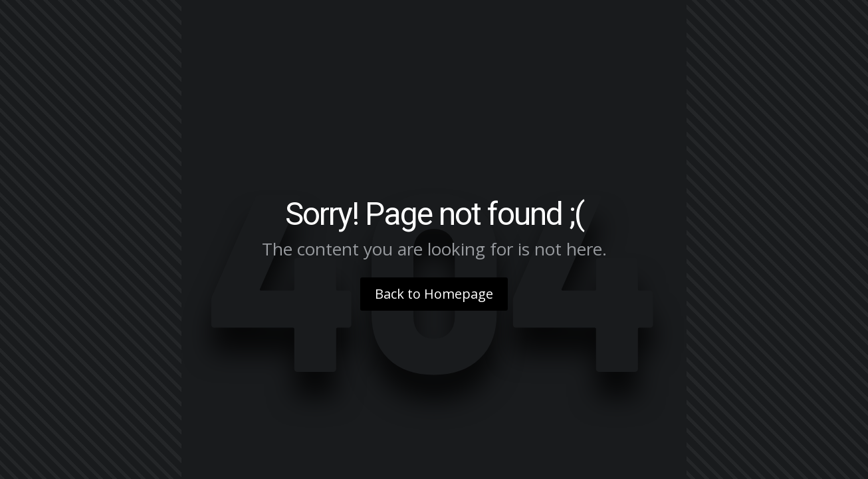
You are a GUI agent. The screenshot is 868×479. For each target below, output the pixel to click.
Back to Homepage (434, 294)
